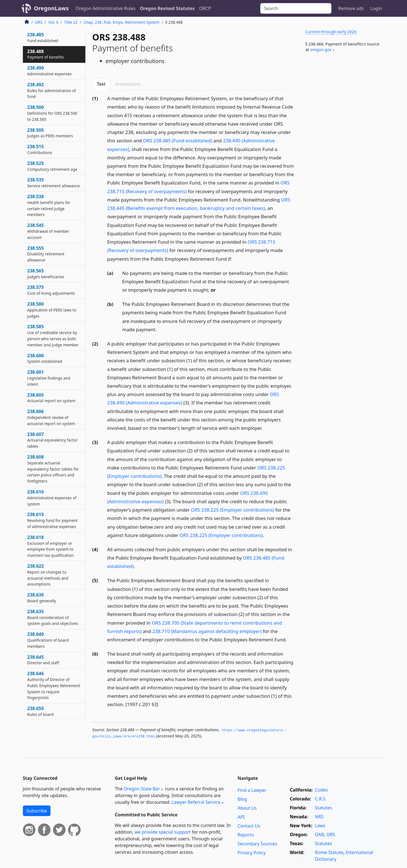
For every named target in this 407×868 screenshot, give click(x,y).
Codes (321, 790)
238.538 (49, 205)
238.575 (51, 290)
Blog (242, 799)
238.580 (52, 310)
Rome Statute (329, 852)
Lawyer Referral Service (196, 802)
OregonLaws (51, 8)
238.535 (54, 183)
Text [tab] (101, 84)
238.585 (53, 335)
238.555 (46, 254)
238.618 (50, 546)
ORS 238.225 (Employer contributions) (233, 510)
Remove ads (351, 8)
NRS (319, 817)
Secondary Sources (257, 844)
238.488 (46, 54)
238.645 (43, 660)
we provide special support (162, 832)
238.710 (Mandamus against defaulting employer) (207, 631)
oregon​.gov (321, 50)
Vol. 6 (54, 22)
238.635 (53, 617)
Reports (246, 835)
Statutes (324, 808)
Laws (320, 826)
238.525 (52, 166)
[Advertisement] (343, 149)
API (241, 817)
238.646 (54, 685)
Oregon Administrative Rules (105, 8)
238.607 (53, 440)
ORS (39, 22)
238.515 (40, 149)
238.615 (53, 520)
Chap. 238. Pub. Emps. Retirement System (121, 22)
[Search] (296, 8)
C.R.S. (321, 799)
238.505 (50, 133)
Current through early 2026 (331, 32)
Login (376, 8)
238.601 (49, 378)
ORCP (205, 8)
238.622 (48, 575)
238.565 (46, 274)
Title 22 (71, 22)
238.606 (51, 417)
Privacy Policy (252, 853)
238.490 (50, 71)
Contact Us (249, 826)
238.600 (45, 358)
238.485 (43, 37)
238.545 (48, 231)
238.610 (52, 498)
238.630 (42, 598)
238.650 (41, 711)
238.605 (51, 398)
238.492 (52, 90)
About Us (247, 808)
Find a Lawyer (252, 790)
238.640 (48, 640)
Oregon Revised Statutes (167, 8)
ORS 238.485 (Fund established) (178, 141)
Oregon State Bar (142, 789)
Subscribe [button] (37, 811)
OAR (319, 835)
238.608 (53, 469)
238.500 (52, 113)
